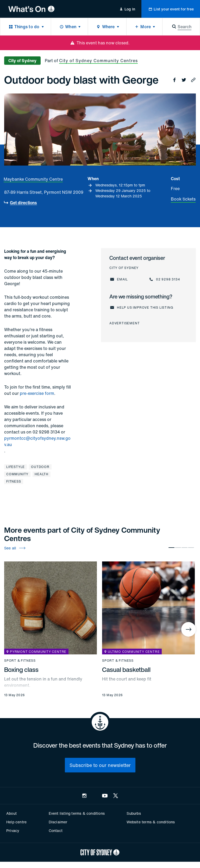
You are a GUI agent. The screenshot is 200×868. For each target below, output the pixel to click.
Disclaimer (58, 822)
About (11, 813)
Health (42, 474)
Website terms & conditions (151, 822)
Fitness (14, 481)
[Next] (189, 629)
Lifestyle (15, 467)
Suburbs (134, 813)
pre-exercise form (37, 393)
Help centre (16, 822)
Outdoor (40, 467)
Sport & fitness (20, 661)
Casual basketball (126, 670)
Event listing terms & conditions (77, 813)
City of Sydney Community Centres (98, 61)
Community (17, 474)
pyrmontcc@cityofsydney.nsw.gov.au (37, 441)
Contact (56, 831)
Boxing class (21, 670)
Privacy (13, 831)
